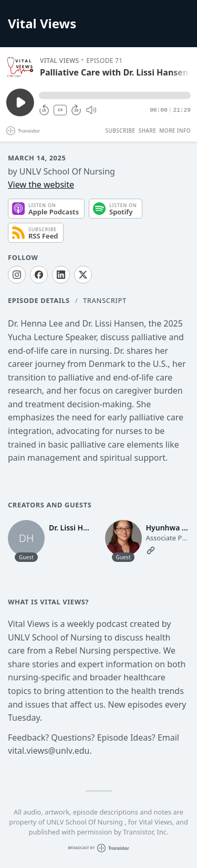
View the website (41, 185)
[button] (115, 95)
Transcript (105, 300)
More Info (175, 131)
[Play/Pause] (20, 67)
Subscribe (120, 131)
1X (60, 110)
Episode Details (39, 300)
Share (148, 131)
